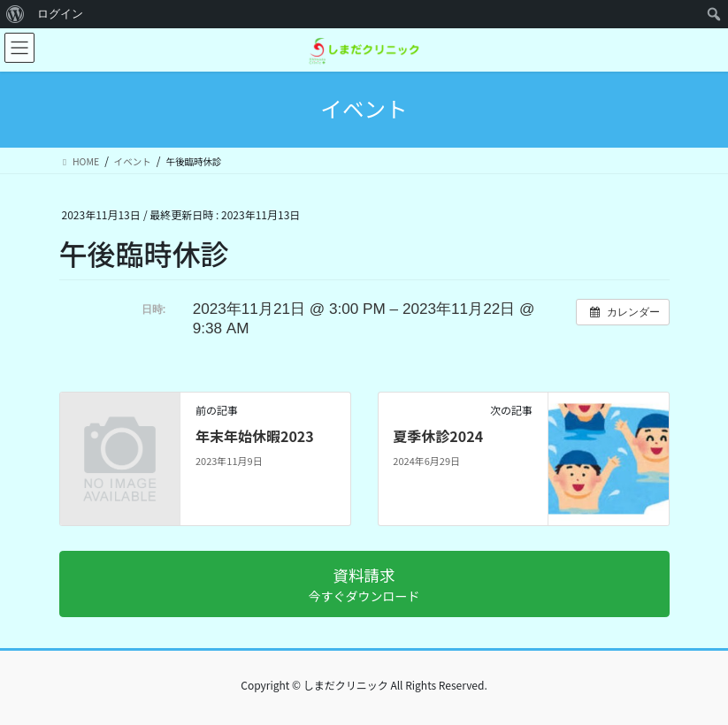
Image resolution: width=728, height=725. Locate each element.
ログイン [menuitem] (60, 14)
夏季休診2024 (438, 436)
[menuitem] (15, 14)
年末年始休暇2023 (255, 436)
